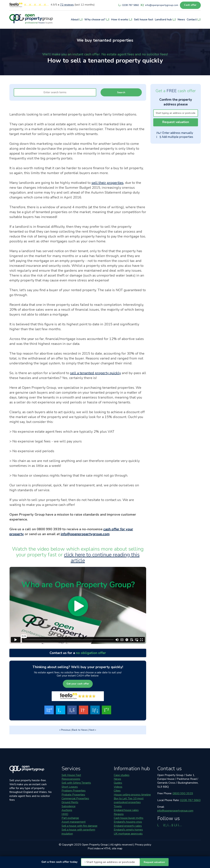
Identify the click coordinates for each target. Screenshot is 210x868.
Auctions (67, 810)
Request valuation (176, 122)
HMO (65, 814)
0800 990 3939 (183, 793)
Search (121, 92)
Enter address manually (175, 133)
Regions (119, 814)
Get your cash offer (78, 684)
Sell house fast (144, 20)
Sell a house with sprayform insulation (78, 832)
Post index (94, 848)
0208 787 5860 (190, 800)
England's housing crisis (128, 822)
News (181, 20)
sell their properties (108, 183)
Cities (117, 791)
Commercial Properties (75, 798)
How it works (122, 20)
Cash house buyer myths (129, 818)
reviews (67, 5)
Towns (118, 806)
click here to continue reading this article (102, 558)
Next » (93, 730)
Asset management (74, 822)
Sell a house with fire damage (80, 826)
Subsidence (69, 806)
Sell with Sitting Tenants (76, 783)
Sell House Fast (71, 775)
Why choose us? (97, 20)
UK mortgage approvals (128, 834)
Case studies (122, 775)
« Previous (65, 730)
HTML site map (113, 848)
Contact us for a (78, 653)
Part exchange (70, 818)
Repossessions (71, 779)
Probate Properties (73, 795)
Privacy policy (143, 845)
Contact (194, 20)
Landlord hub (165, 20)
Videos (118, 787)
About (77, 20)
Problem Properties (74, 791)
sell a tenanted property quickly (96, 373)
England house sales (126, 810)
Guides (118, 783)
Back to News (80, 730)
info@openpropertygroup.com (85, 534)
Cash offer (190, 5)
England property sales (128, 826)
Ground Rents (70, 802)
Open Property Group (95, 845)
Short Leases (70, 787)
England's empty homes (128, 830)
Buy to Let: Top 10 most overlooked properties (129, 800)
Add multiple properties (175, 137)
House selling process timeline (132, 795)
